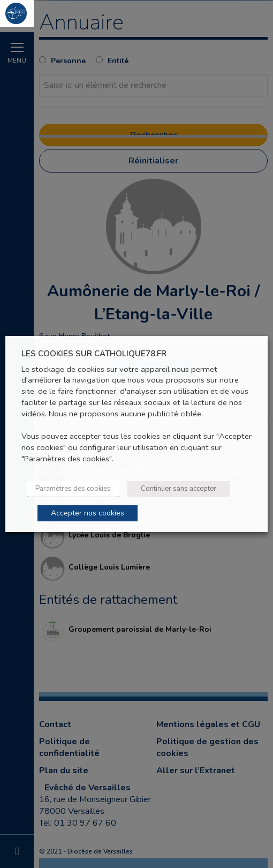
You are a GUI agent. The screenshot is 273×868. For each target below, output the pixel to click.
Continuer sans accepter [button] (179, 489)
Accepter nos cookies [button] (88, 513)
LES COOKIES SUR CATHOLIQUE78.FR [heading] (94, 354)
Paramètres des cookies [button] (73, 489)
